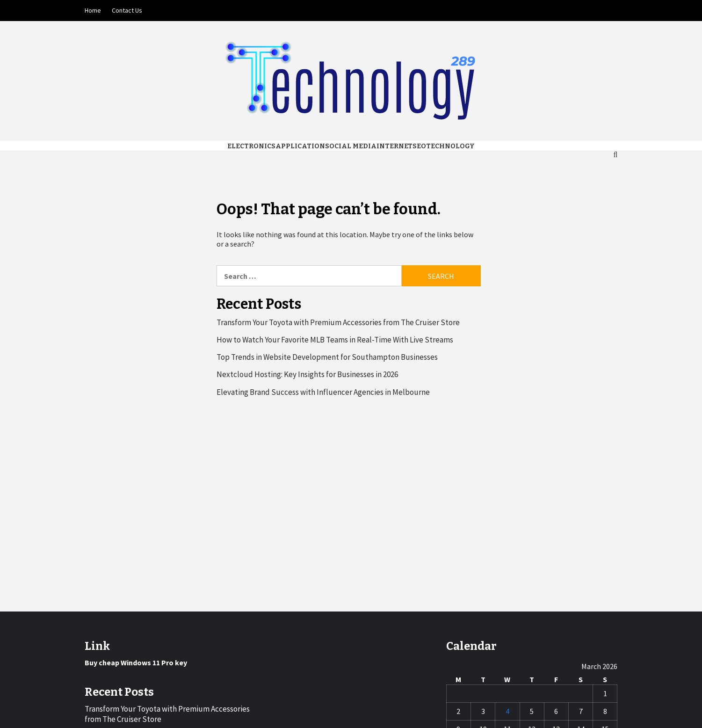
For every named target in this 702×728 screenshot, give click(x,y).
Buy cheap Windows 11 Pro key (136, 662)
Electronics (251, 146)
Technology (450, 146)
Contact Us (127, 10)
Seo (419, 146)
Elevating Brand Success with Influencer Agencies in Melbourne (323, 392)
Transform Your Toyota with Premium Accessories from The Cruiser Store (338, 322)
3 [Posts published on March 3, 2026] (483, 711)
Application (300, 146)
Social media (351, 146)
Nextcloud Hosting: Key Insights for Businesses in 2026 (307, 374)
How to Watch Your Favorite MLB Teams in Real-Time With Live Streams (335, 340)
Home (93, 10)
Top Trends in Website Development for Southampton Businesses (327, 357)
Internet (394, 146)
